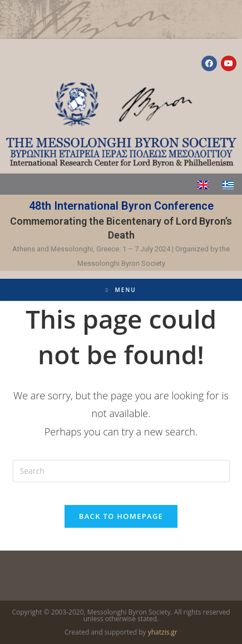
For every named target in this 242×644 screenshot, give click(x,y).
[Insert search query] (121, 471)
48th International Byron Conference (121, 206)
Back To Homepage (121, 516)
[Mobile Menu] (121, 290)
